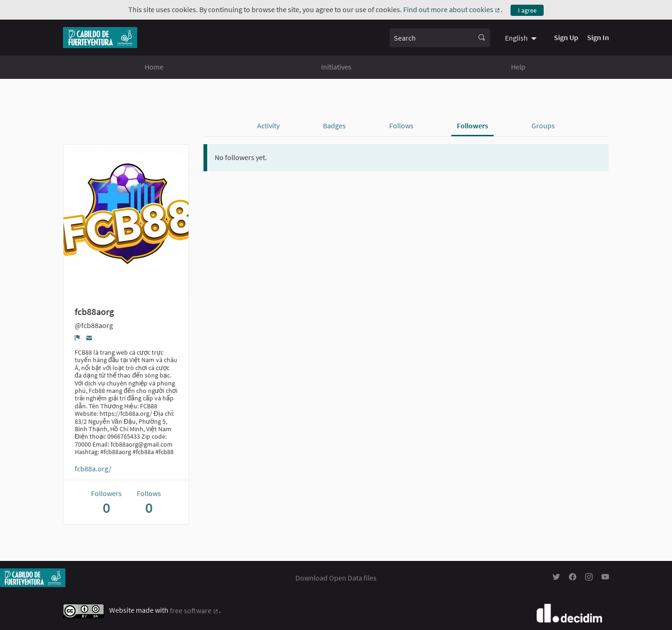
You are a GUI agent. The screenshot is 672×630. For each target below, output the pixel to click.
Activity (268, 126)
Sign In (598, 37)
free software (194, 610)
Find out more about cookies (452, 9)
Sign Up (566, 37)
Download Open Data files (336, 578)
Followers (472, 126)
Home (154, 67)
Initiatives (336, 67)
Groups (543, 126)
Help (518, 67)
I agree (527, 10)
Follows (401, 126)
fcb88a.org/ (93, 469)
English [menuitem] (516, 38)
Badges (334, 126)
